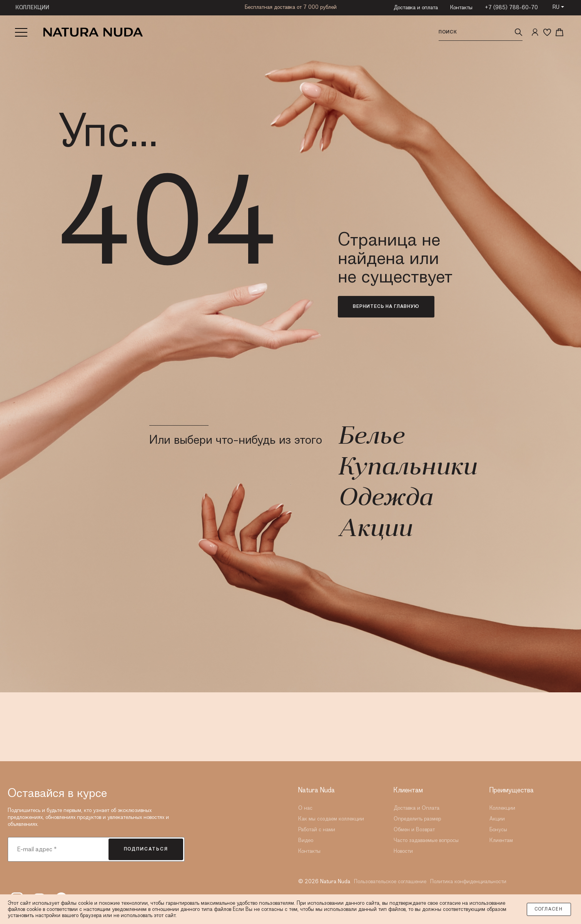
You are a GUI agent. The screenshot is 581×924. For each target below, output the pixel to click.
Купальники (407, 468)
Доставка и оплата (416, 8)
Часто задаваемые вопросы (426, 840)
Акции (375, 530)
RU (556, 7)
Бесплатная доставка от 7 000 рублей (291, 7)
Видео (306, 840)
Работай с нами (317, 830)
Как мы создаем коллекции (331, 819)
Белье (371, 438)
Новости (403, 851)
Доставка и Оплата (417, 808)
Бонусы (498, 830)
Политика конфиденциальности (468, 882)
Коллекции (502, 808)
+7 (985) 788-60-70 (511, 8)
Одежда (385, 499)
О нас (305, 808)
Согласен (549, 909)
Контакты (461, 8)
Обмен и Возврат (414, 830)
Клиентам (501, 840)
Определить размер (417, 819)
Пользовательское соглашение (390, 882)
